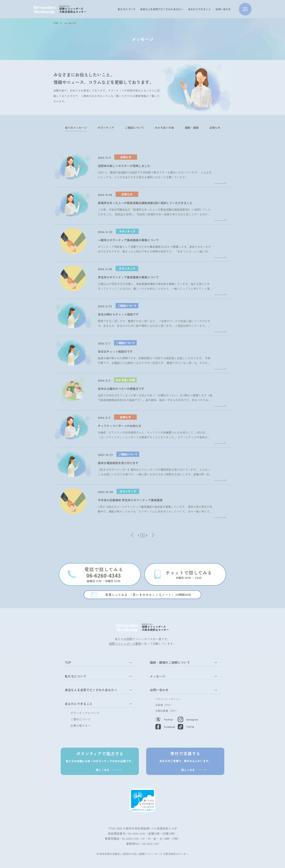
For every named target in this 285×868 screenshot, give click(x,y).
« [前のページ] (132, 535)
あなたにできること (199, 9)
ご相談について (134, 128)
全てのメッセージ (76, 128)
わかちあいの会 (164, 128)
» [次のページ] (153, 535)
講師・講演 (192, 128)
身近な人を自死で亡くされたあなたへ (162, 9)
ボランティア (106, 128)
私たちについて (127, 9)
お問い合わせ (223, 9)
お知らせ (215, 128)
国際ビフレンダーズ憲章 (125, 643)
